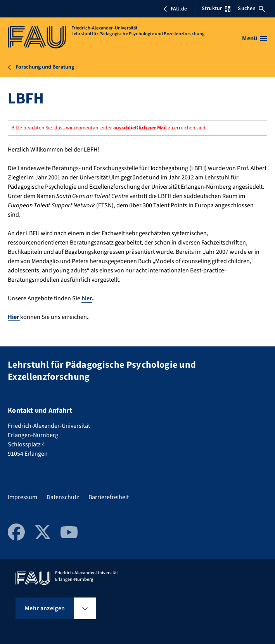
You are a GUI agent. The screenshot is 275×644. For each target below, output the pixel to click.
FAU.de (175, 9)
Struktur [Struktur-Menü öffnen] (216, 9)
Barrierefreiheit (109, 497)
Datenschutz (63, 497)
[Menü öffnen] (255, 38)
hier (87, 298)
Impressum (22, 497)
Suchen (251, 9)
